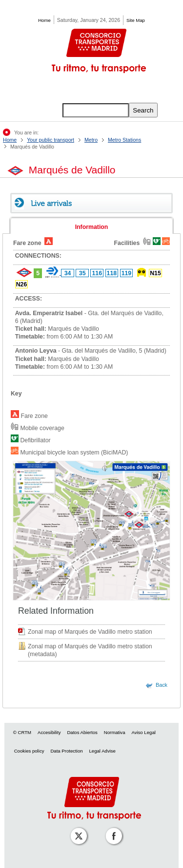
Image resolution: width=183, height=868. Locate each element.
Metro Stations (124, 140)
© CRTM (22, 732)
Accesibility (49, 732)
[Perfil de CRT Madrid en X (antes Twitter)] (77, 829)
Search (143, 110)
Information (92, 227)
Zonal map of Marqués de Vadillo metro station (90, 632)
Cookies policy (29, 751)
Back (162, 685)
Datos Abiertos (82, 732)
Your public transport (51, 140)
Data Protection (66, 751)
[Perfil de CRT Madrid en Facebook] (112, 829)
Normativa (115, 732)
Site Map (136, 20)
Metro (91, 140)
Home (44, 20)
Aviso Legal (143, 732)
